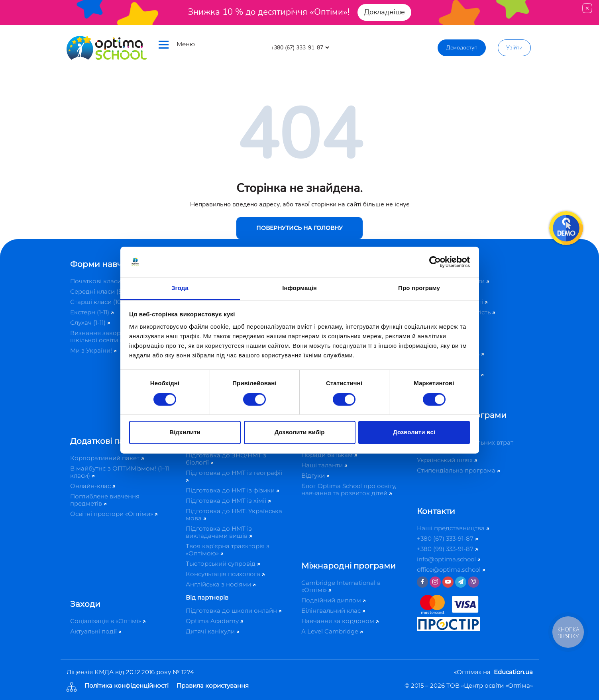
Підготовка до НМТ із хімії (228, 501)
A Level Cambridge (332, 631)
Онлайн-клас (93, 486)
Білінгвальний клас (333, 611)
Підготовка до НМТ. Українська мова (234, 515)
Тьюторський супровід (223, 564)
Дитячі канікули (212, 631)
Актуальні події (96, 631)
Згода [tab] (180, 288)
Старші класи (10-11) (102, 302)
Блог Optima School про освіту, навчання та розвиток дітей (349, 489)
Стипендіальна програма (458, 470)
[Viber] (473, 582)
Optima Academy (214, 621)
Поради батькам (329, 455)
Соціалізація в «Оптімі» (108, 621)
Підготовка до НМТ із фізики (232, 490)
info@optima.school (449, 559)
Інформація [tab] (299, 288)
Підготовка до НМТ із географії (234, 475)
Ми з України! (93, 350)
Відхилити (185, 432)
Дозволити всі (414, 432)
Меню (177, 44)
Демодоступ (462, 48)
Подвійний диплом (333, 600)
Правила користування (213, 686)
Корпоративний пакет (107, 458)
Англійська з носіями (221, 584)
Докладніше (384, 12)
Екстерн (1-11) (92, 312)
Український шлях (447, 460)
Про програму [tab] (419, 288)
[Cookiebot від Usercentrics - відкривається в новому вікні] (435, 262)
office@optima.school (451, 570)
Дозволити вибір (300, 432)
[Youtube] (448, 582)
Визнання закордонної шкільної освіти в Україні (111, 336)
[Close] (587, 8)
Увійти (514, 48)
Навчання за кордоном (340, 621)
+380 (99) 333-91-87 (447, 549)
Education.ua (513, 672)
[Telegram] (461, 582)
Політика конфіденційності (127, 686)
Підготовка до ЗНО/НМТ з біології (226, 459)
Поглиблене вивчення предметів (105, 500)
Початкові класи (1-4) (105, 281)
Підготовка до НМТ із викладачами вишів (219, 532)
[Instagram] (435, 582)
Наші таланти (324, 465)
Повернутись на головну (299, 228)
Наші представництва (453, 528)
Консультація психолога (225, 574)
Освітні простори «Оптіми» (114, 514)
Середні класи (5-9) (102, 291)
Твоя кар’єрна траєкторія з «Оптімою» (228, 550)
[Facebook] (422, 582)
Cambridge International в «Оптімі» (341, 586)
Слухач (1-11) (90, 323)
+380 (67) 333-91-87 (447, 538)
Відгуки (315, 475)
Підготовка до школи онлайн (234, 611)
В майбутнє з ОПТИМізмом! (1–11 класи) (120, 472)
